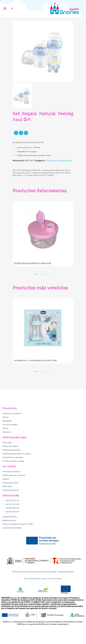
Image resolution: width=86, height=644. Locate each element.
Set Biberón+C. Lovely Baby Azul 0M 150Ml (35, 360)
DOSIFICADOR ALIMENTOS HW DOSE (33, 263)
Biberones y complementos (59, 161)
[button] (12, 8)
